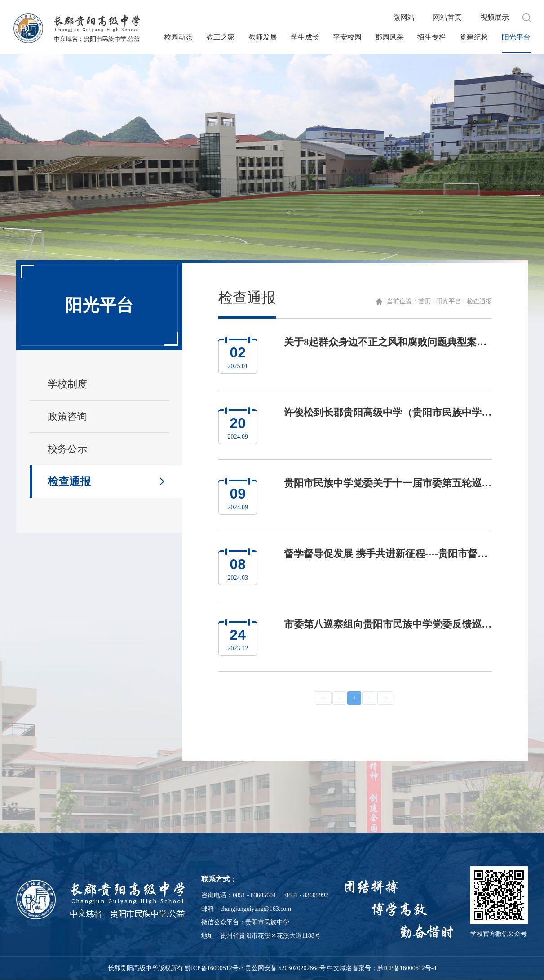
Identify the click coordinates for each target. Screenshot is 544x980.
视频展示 (495, 17)
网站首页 (447, 17)
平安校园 (347, 37)
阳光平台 (516, 37)
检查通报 (69, 481)
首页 (425, 301)
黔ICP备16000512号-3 (214, 968)
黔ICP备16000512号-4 (407, 968)
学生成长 (305, 37)
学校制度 (67, 384)
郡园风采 (389, 37)
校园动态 (178, 37)
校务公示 (67, 449)
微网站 (404, 17)
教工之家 (221, 37)
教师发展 (263, 37)
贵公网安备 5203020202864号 (285, 968)
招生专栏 (432, 37)
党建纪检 (474, 37)
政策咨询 (67, 416)
